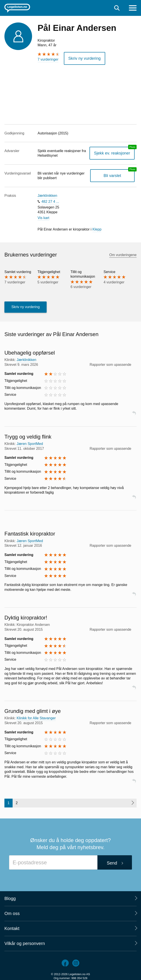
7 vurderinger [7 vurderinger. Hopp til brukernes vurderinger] (48, 59)
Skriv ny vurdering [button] (82, 58)
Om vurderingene (123, 253)
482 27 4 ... (50, 200)
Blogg (10, 897)
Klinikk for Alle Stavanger (36, 717)
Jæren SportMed (30, 442)
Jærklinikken (47, 194)
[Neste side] (132, 801)
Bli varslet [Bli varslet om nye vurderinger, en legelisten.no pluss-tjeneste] (115, 174)
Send (112, 862)
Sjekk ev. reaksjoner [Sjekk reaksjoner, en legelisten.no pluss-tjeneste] (115, 152)
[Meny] (133, 8)
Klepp (97, 228)
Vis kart (43, 216)
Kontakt (12, 927)
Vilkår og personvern (25, 942)
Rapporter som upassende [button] (110, 363)
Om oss (12, 912)
